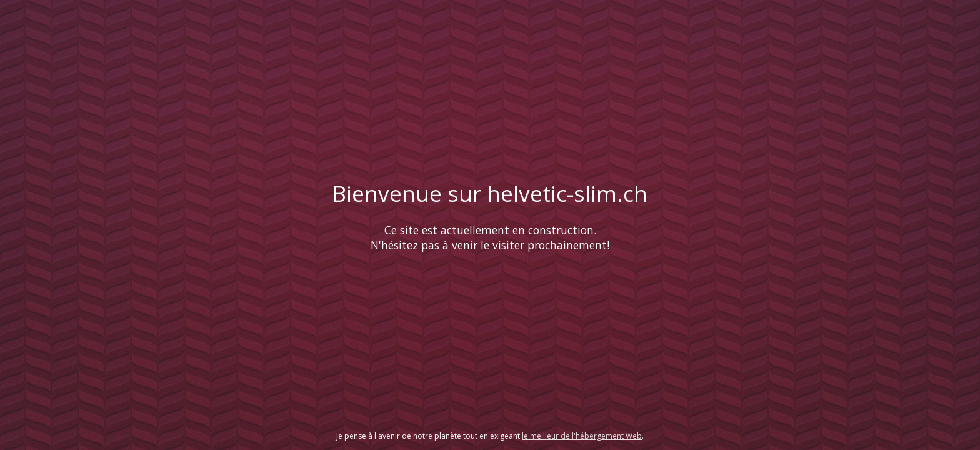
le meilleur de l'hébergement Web (582, 436)
